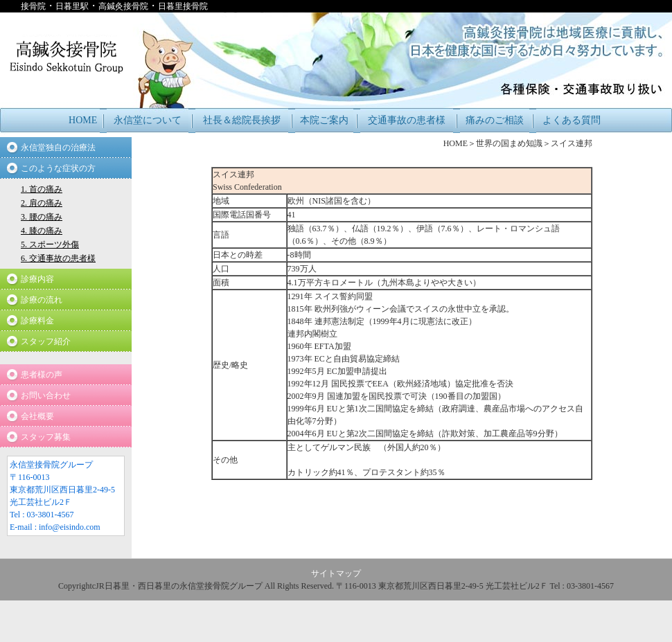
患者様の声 (42, 375)
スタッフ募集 (46, 437)
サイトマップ (336, 573)
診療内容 (37, 279)
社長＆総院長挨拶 (242, 120)
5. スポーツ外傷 (50, 244)
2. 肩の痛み (42, 203)
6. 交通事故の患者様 (58, 258)
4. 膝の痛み (42, 231)
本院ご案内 (324, 120)
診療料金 (37, 321)
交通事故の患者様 (407, 120)
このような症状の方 (58, 168)
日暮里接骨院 (183, 6)
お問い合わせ (46, 395)
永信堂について (148, 120)
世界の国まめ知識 (509, 143)
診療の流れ (42, 300)
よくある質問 (572, 120)
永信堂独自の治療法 (58, 148)
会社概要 (37, 416)
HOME (83, 120)
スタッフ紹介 (46, 341)
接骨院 (33, 6)
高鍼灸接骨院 (123, 6)
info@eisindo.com (70, 527)
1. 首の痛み (42, 189)
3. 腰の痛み (42, 217)
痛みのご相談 (495, 120)
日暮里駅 (72, 6)
